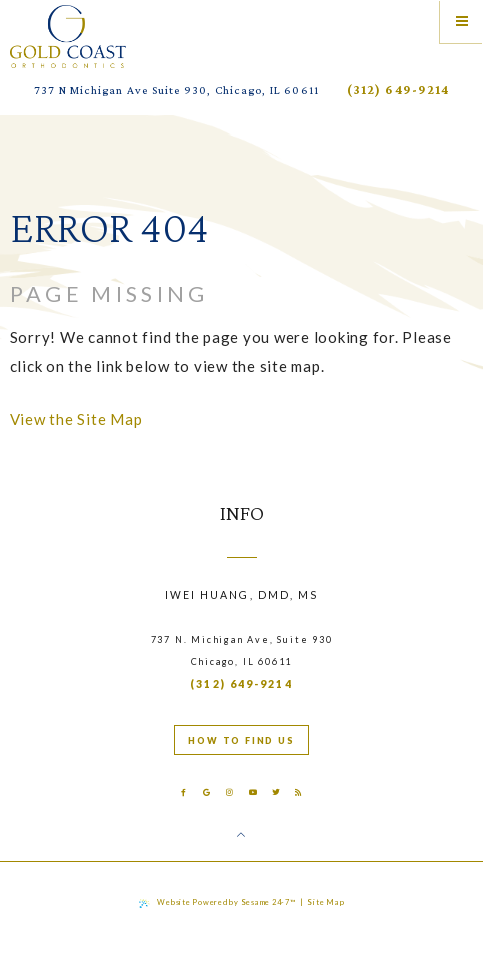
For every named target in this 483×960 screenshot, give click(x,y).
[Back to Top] (241, 835)
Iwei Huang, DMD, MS (242, 595)
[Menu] (461, 21)
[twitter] (276, 793)
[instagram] (229, 793)
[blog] (299, 793)
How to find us (241, 740)
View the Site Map (76, 419)
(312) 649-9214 (398, 89)
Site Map (325, 902)
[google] (206, 793)
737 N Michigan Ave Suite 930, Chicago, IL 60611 (176, 90)
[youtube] (252, 793)
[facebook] (183, 793)
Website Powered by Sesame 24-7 (217, 903)
